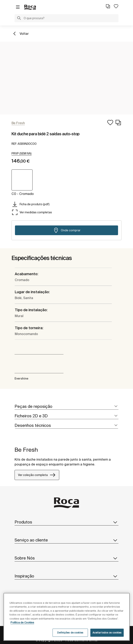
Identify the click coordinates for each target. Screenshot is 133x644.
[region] (67, 617)
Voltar (24, 34)
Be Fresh (26, 450)
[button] (19, 19)
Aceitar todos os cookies (107, 633)
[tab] (66, 407)
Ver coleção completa (37, 475)
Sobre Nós (66, 558)
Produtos (66, 522)
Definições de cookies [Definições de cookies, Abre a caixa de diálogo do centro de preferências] (70, 633)
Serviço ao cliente (66, 540)
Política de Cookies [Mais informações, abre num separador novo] (22, 622)
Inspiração (66, 576)
